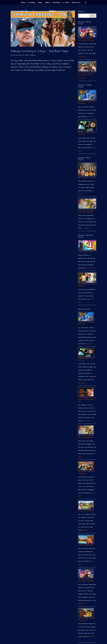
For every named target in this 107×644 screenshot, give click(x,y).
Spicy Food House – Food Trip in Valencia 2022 (87, 619)
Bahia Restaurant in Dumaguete (87, 178)
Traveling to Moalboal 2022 (86, 545)
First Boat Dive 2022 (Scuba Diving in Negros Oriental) (86, 74)
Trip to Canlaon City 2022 (86, 511)
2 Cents (66, 3)
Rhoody (15, 55)
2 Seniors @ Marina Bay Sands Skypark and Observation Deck (87, 399)
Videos (47, 3)
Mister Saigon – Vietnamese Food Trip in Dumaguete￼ (86, 211)
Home (23, 3)
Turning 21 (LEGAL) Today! (85, 252)
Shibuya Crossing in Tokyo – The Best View (39, 51)
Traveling (31, 3)
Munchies (56, 3)
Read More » (82, 57)
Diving (40, 3)
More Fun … (77, 3)
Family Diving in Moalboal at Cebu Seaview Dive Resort (86, 39)
